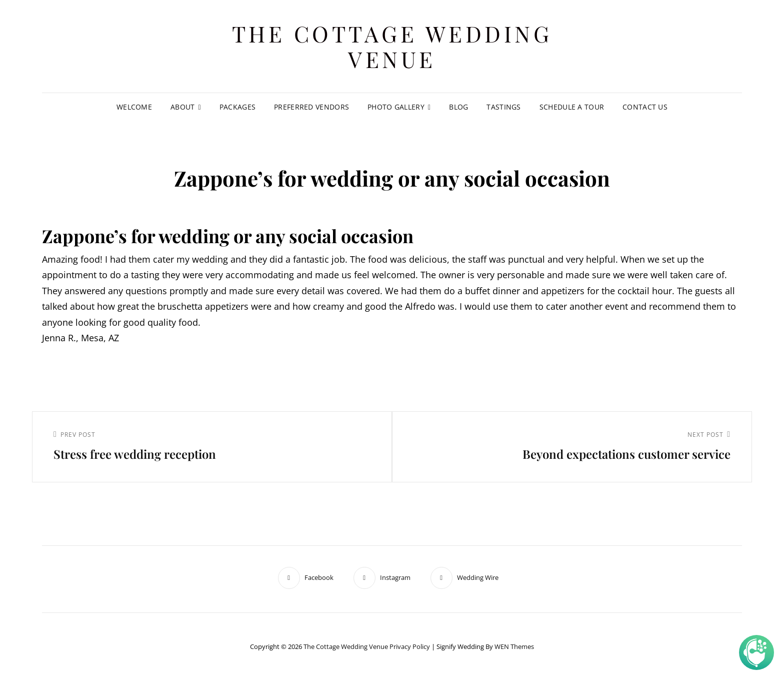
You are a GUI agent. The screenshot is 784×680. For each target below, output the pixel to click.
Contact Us (645, 107)
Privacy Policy (410, 646)
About (182, 107)
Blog (458, 107)
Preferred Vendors (311, 107)
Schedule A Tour (572, 107)
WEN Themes (514, 646)
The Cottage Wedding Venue (392, 46)
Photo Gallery (396, 107)
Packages (237, 107)
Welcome (134, 107)
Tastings (503, 107)
